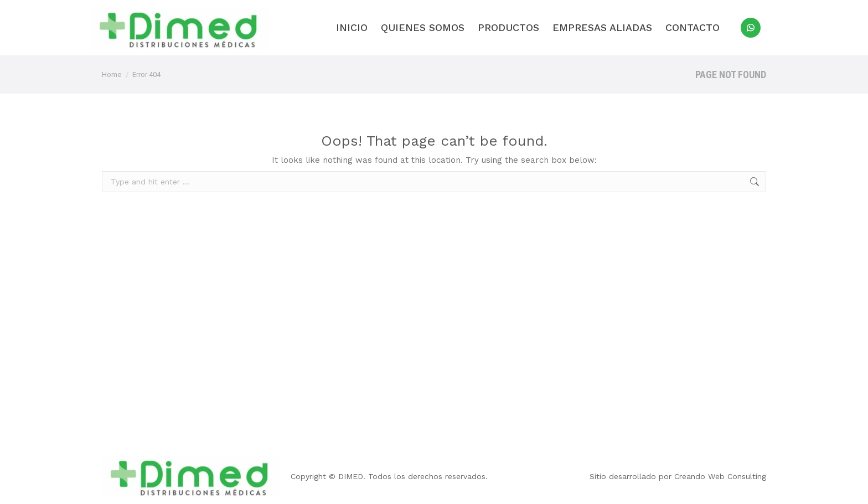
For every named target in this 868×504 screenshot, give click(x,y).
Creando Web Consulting (720, 476)
